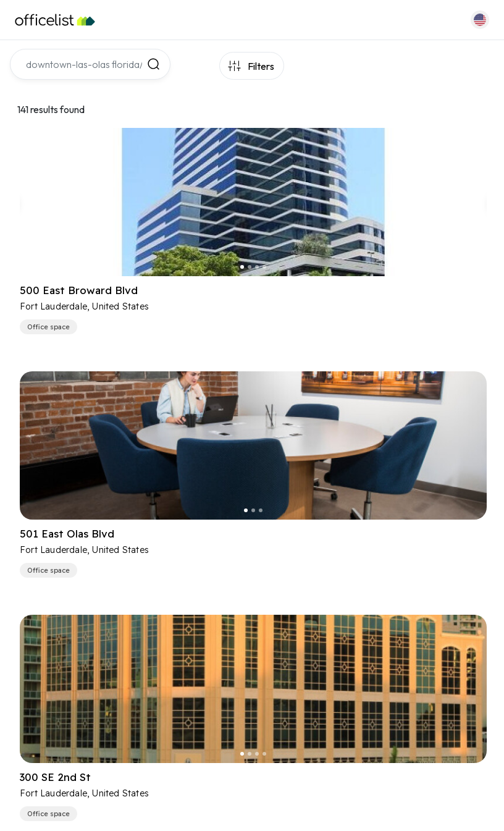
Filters (261, 66)
